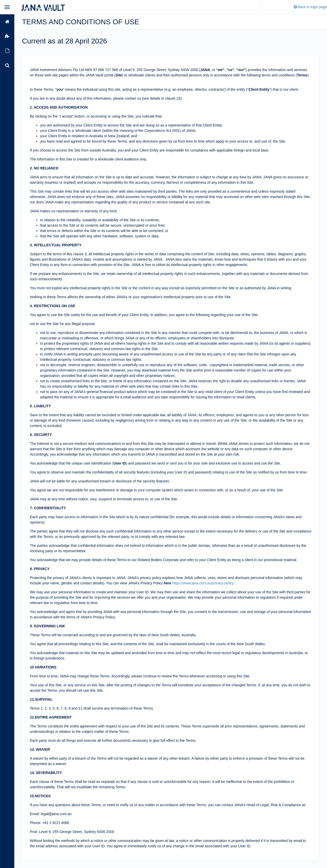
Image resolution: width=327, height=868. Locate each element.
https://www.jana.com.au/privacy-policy (203, 583)
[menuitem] (7, 22)
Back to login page (310, 7)
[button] (7, 22)
